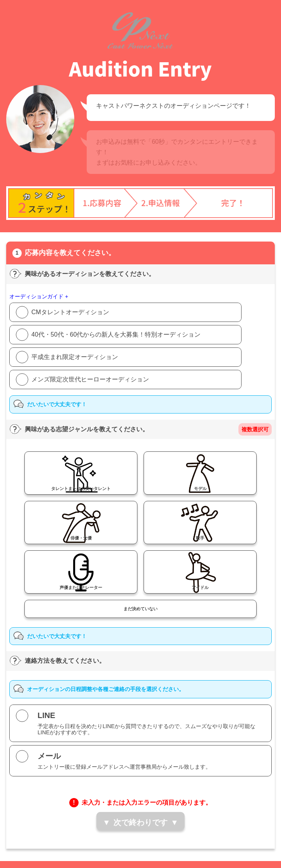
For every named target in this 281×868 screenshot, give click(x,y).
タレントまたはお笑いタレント (81, 488)
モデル (200, 488)
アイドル (200, 587)
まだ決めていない (140, 609)
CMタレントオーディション (70, 312)
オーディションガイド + (39, 296)
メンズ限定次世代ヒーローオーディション (90, 379)
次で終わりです (140, 822)
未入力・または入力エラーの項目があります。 (147, 802)
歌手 (200, 538)
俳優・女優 (81, 538)
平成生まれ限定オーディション (75, 357)
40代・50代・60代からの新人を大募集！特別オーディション (116, 334)
